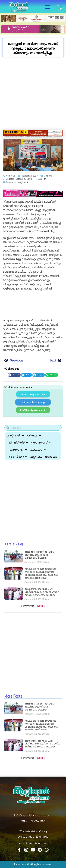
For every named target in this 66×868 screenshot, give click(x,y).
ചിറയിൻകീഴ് (18, 443)
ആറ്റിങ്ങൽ (23, 182)
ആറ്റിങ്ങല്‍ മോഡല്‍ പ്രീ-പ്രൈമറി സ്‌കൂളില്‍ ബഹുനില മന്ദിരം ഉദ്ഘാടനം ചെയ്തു (42, 592)
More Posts (13, 696)
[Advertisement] (33, 95)
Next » (41, 606)
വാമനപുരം (18, 450)
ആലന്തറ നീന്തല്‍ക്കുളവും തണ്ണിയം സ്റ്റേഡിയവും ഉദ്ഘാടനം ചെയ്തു (39, 555)
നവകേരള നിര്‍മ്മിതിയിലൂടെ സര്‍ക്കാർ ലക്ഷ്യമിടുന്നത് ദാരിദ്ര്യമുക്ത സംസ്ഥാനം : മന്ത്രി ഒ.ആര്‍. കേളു (41, 573)
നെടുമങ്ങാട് (41, 443)
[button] (48, 7)
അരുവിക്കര (18, 457)
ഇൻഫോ (53, 457)
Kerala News (14, 545)
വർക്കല (34, 436)
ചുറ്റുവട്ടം (36, 457)
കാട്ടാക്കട (38, 450)
